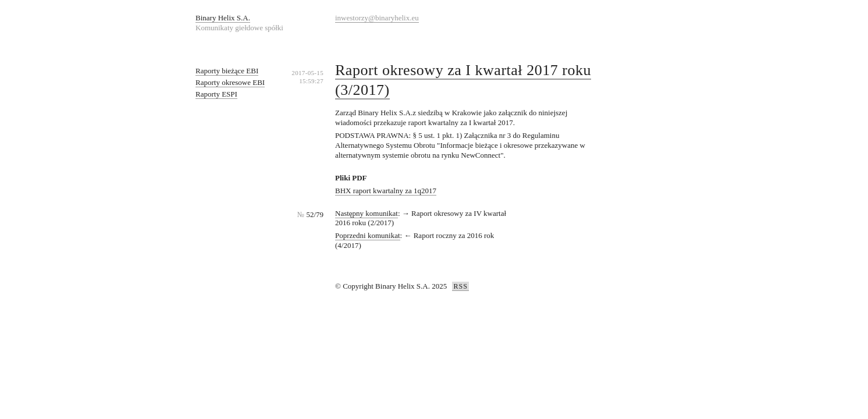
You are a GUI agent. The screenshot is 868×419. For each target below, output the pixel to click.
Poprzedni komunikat (368, 235)
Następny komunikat (367, 213)
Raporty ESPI (216, 94)
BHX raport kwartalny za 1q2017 (386, 191)
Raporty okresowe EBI (230, 82)
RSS (460, 286)
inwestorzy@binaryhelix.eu (377, 18)
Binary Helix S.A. (223, 18)
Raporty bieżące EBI (227, 71)
